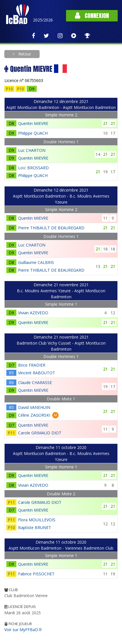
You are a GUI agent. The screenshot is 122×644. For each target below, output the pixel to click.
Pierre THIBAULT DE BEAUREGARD (51, 228)
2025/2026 (43, 20)
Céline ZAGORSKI (34, 415)
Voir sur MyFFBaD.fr (23, 630)
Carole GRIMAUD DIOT (40, 433)
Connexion (92, 16)
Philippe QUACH (33, 133)
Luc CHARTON (32, 150)
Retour (24, 54)
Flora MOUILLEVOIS (37, 520)
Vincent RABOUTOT (37, 373)
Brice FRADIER (32, 365)
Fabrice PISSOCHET (36, 574)
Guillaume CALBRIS (36, 262)
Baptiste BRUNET (35, 527)
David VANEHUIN (34, 407)
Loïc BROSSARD (33, 168)
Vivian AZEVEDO (33, 313)
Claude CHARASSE (35, 382)
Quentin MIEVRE (33, 123)
